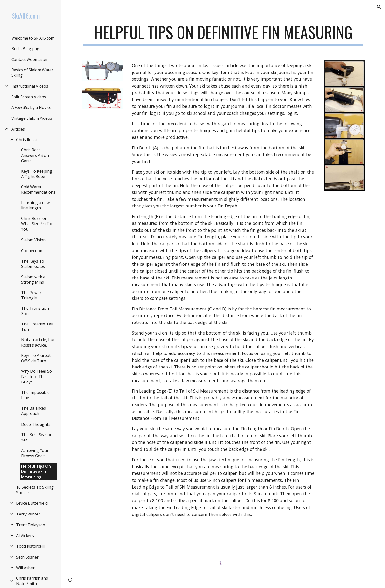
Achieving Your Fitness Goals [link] (35, 453)
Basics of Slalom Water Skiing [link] (32, 73)
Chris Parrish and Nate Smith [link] (32, 581)
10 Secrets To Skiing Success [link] (35, 490)
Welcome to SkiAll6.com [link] (33, 38)
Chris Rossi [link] (26, 140)
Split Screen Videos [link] (29, 97)
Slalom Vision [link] (33, 240)
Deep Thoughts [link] (36, 424)
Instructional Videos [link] (30, 86)
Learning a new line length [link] (35, 205)
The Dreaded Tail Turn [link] (37, 327)
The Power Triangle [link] (31, 295)
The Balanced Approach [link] (34, 411)
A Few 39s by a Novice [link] (31, 107)
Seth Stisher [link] (27, 557)
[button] (379, 7)
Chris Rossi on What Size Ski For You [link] (37, 224)
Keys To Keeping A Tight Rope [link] (37, 174)
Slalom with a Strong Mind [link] (33, 279)
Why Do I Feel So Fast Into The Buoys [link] (36, 377)
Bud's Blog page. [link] (27, 49)
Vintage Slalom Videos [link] (32, 118)
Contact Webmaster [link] (30, 59)
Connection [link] (32, 251)
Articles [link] (18, 129)
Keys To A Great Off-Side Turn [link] (36, 358)
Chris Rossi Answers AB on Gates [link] (35, 155)
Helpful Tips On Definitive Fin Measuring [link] (36, 471)
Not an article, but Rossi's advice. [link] (38, 342)
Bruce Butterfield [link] (32, 503)
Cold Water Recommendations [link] (38, 190)
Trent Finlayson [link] (31, 525)
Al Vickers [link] (25, 536)
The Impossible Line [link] (35, 395)
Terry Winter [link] (28, 514)
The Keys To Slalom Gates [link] (33, 264)
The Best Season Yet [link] (37, 437)
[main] (223, 35)
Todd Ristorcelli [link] (30, 546)
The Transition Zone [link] (35, 311)
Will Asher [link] (25, 568)
